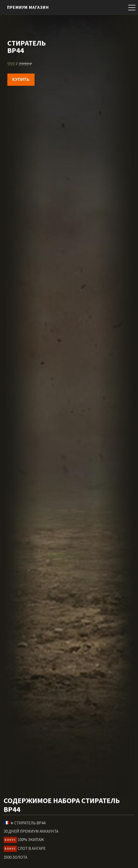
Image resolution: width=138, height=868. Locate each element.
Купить (21, 80)
